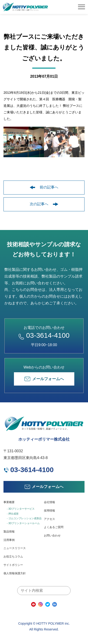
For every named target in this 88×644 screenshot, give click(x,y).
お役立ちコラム (13, 557)
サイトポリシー (13, 565)
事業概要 (9, 502)
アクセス (49, 519)
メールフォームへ (44, 379)
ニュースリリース (15, 548)
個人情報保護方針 (15, 573)
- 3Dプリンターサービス (21, 509)
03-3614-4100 (44, 335)
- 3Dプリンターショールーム (23, 523)
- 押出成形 (13, 514)
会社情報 (49, 502)
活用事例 (9, 540)
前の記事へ (44, 187)
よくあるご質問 (54, 527)
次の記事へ (44, 204)
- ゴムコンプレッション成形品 (24, 518)
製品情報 (9, 532)
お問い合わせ (52, 536)
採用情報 (49, 511)
